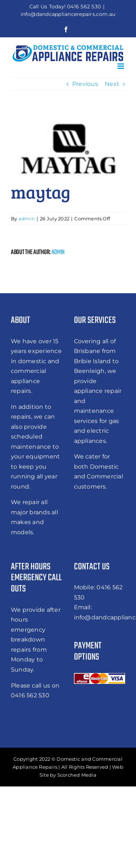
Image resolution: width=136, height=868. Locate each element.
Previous (85, 84)
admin (27, 219)
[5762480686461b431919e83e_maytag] (68, 147)
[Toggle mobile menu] (121, 66)
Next (112, 84)
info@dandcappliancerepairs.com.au (68, 14)
